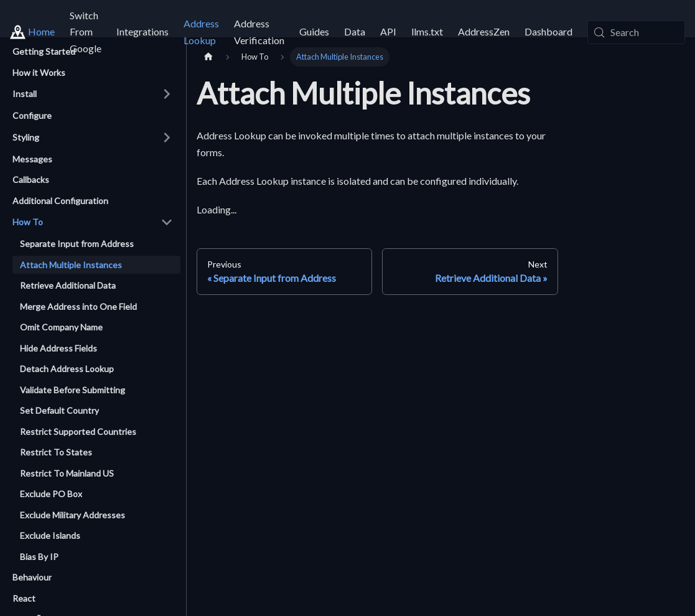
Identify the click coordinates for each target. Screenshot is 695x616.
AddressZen (484, 31)
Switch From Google (86, 32)
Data (355, 31)
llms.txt (427, 31)
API (388, 31)
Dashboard (548, 31)
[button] (93, 94)
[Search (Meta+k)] (636, 32)
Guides (314, 31)
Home (41, 31)
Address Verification (259, 31)
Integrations (142, 31)
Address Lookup (201, 31)
